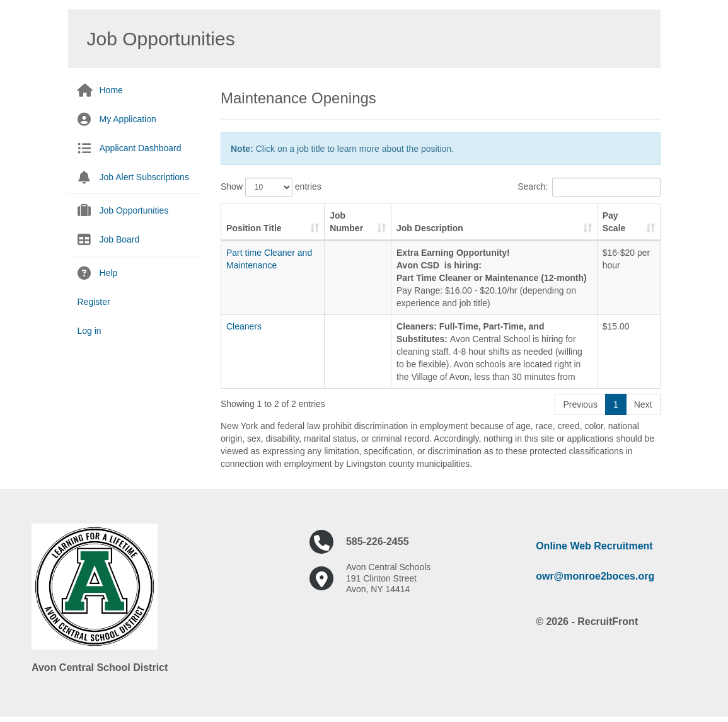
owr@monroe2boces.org (595, 576)
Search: (589, 187)
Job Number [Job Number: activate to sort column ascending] (346, 222)
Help (109, 273)
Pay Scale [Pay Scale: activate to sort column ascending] (614, 222)
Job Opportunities (134, 210)
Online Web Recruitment (594, 546)
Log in (90, 331)
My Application (128, 119)
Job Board (120, 239)
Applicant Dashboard (141, 148)
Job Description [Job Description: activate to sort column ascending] (430, 228)
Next (643, 404)
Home (111, 90)
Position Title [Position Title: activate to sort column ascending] (254, 228)
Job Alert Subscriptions (144, 177)
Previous (580, 404)
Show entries (271, 187)
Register (94, 302)
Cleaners (244, 326)
